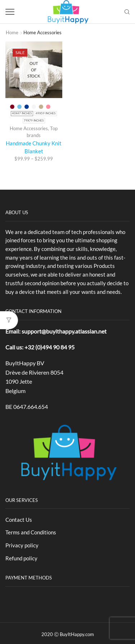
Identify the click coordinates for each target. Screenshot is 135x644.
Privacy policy (22, 545)
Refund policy (21, 558)
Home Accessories (29, 128)
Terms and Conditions (31, 532)
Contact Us (19, 520)
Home (12, 32)
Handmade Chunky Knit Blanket (34, 147)
